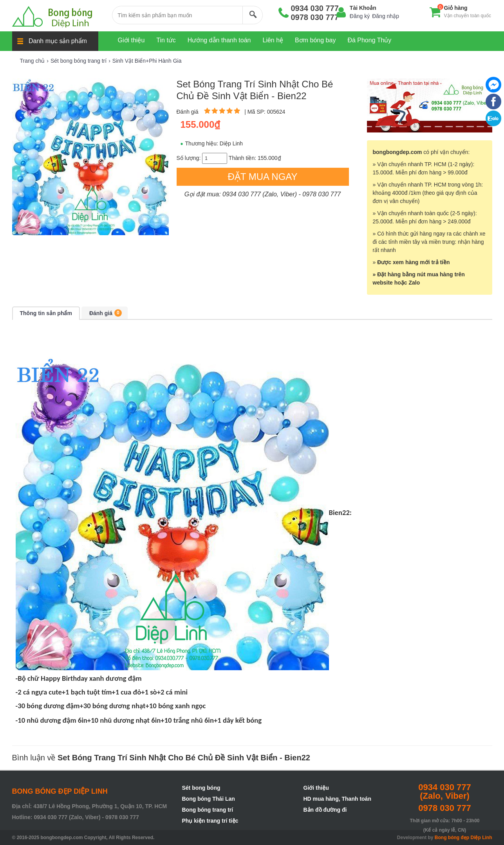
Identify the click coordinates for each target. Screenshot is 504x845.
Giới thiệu (316, 788)
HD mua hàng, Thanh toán (337, 799)
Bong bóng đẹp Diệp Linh (463, 838)
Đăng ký (360, 16)
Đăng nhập (386, 16)
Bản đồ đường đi (325, 810)
